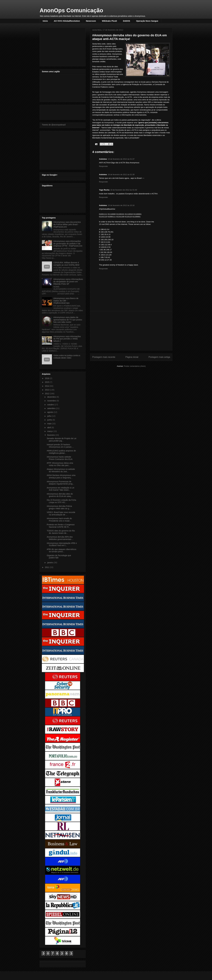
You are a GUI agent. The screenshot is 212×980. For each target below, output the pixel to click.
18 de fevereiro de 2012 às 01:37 (121, 159)
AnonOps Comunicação (71, 10)
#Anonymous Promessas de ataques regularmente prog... (60, 483)
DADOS (127, 21)
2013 (47, 390)
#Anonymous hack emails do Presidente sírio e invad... (59, 520)
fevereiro (51, 435)
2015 (47, 382)
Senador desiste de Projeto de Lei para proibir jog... (62, 440)
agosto (50, 412)
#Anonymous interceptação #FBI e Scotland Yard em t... (62, 544)
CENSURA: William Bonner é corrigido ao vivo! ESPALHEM (66, 264)
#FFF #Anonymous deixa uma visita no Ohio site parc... (60, 464)
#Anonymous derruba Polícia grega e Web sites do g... (59, 507)
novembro (52, 401)
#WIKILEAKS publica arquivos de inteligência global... (61, 452)
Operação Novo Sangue (147, 21)
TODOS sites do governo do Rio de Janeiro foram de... (61, 532)
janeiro (50, 563)
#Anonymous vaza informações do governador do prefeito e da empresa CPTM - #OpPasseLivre (68, 244)
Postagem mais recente (104, 357)
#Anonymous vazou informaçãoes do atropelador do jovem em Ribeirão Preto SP (68, 282)
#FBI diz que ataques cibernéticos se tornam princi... (62, 550)
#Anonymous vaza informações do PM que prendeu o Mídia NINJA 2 (67, 339)
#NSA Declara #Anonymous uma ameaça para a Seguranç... (61, 476)
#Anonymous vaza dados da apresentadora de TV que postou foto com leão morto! (68, 320)
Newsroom (91, 21)
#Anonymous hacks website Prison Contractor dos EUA (60, 458)
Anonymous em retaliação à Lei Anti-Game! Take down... (60, 489)
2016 (47, 378)
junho (50, 420)
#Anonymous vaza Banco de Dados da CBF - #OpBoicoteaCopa (66, 301)
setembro (52, 408)
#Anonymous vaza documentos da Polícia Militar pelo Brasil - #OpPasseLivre (67, 224)
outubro (51, 405)
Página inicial (132, 357)
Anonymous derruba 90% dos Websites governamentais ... (60, 538)
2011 (47, 567)
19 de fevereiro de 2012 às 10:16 (121, 205)
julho (49, 416)
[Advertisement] (131, 331)
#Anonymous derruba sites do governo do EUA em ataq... (60, 495)
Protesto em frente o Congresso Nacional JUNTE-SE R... (61, 526)
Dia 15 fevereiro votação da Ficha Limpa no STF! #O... (61, 501)
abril (49, 428)
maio (50, 424)
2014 (47, 386)
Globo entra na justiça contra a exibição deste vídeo (67, 357)
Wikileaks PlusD (109, 21)
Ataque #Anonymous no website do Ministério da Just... (61, 470)
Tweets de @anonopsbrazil (54, 125)
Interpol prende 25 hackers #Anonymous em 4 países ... (60, 446)
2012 (47, 394)
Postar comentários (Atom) (135, 366)
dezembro (52, 397)
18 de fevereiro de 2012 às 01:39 (121, 175)
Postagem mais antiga (159, 357)
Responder (103, 166)
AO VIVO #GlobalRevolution (67, 21)
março (50, 431)
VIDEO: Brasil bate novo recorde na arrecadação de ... (61, 513)
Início (45, 21)
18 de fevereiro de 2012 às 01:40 (124, 190)
